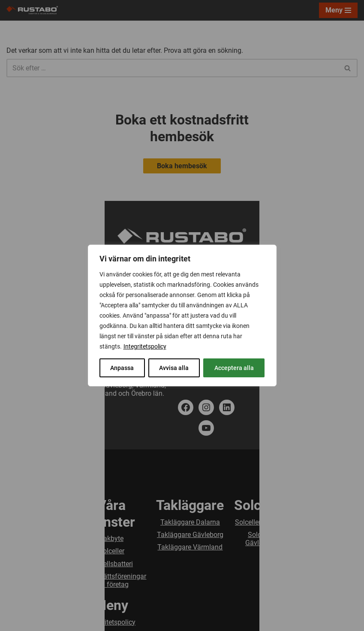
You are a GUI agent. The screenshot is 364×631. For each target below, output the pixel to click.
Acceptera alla (234, 368)
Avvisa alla (174, 368)
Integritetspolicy (145, 346)
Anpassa (122, 368)
